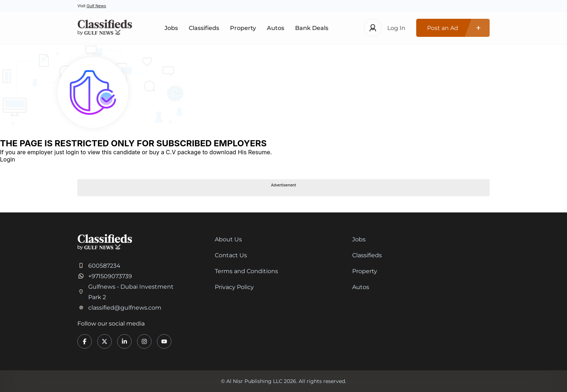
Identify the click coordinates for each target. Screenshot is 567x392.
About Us (228, 239)
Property (243, 28)
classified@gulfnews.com (125, 308)
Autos (276, 28)
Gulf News (96, 6)
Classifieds (204, 28)
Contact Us (231, 255)
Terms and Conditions (246, 271)
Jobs (171, 28)
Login (8, 159)
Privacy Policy (234, 287)
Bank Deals (312, 28)
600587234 (104, 266)
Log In (396, 28)
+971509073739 (110, 276)
